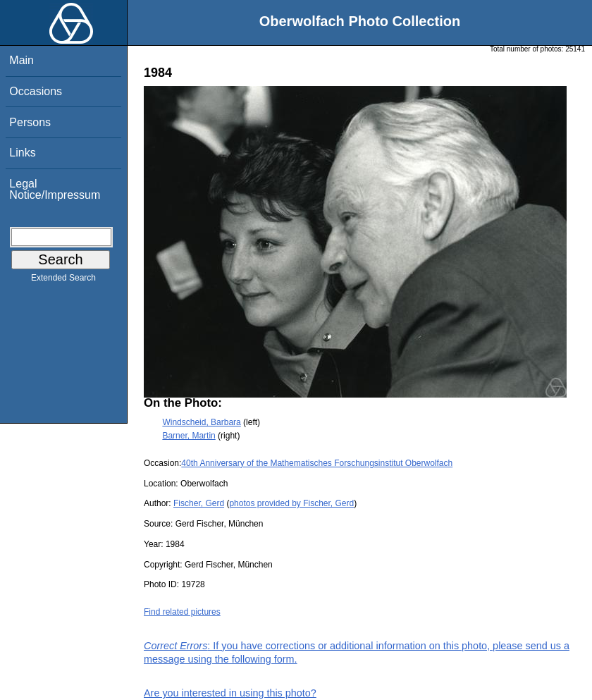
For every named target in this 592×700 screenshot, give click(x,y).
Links (22, 153)
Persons (30, 122)
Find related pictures (182, 612)
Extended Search (63, 281)
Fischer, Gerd (199, 503)
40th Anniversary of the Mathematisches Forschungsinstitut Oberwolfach (317, 463)
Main (21, 60)
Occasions (36, 91)
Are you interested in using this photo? (230, 693)
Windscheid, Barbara (201, 422)
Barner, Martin (189, 436)
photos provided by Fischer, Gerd (291, 503)
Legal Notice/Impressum (55, 189)
